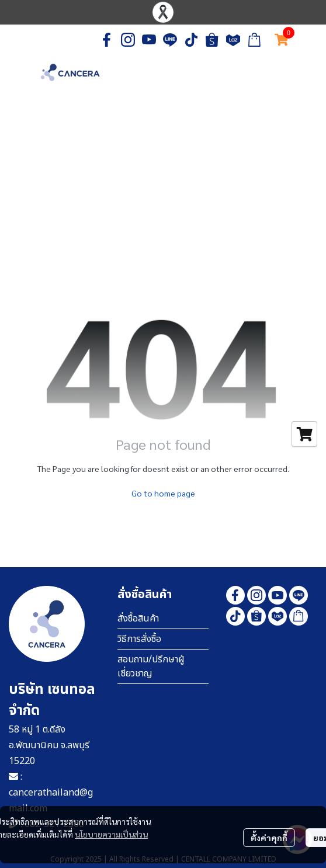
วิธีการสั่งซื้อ (139, 639)
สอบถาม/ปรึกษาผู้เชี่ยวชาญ (151, 666)
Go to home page (163, 493)
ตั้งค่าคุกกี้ (269, 838)
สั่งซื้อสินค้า (138, 619)
